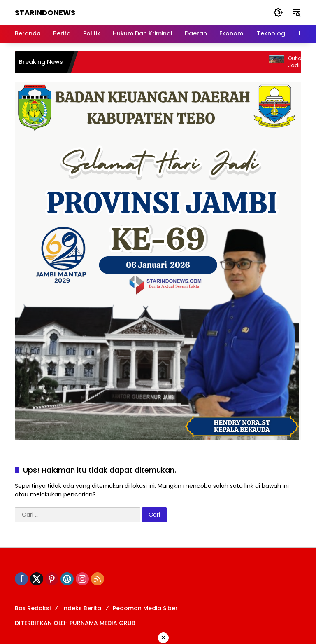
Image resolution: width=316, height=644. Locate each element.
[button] (278, 12)
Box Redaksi (33, 608)
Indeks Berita (82, 608)
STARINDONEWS (45, 13)
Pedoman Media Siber (145, 608)
